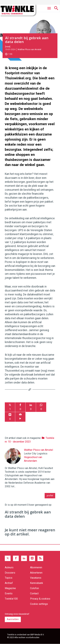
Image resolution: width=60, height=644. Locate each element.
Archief (9, 583)
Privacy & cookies (40, 599)
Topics (9, 578)
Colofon (34, 588)
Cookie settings (39, 604)
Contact (34, 593)
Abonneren (36, 567)
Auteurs (9, 567)
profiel (50, 495)
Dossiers (10, 573)
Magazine (10, 588)
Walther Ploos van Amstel (29, 49)
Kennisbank (37, 583)
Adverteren (36, 573)
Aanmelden (13, 619)
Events (9, 593)
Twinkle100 (11, 599)
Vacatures (36, 578)
